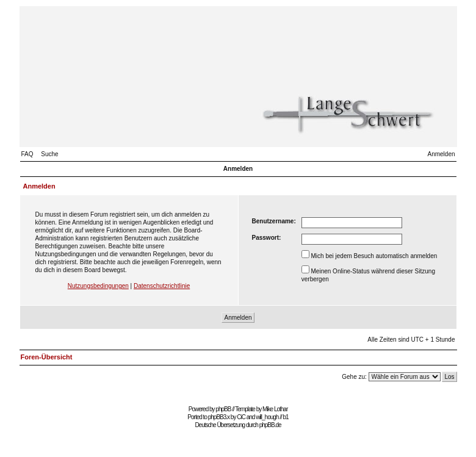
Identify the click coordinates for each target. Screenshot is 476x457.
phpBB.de (270, 425)
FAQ (27, 154)
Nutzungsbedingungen (98, 286)
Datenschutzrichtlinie (162, 286)
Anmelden (441, 154)
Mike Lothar (275, 409)
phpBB (223, 409)
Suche (49, 154)
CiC (241, 417)
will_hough (267, 417)
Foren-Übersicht (47, 357)
